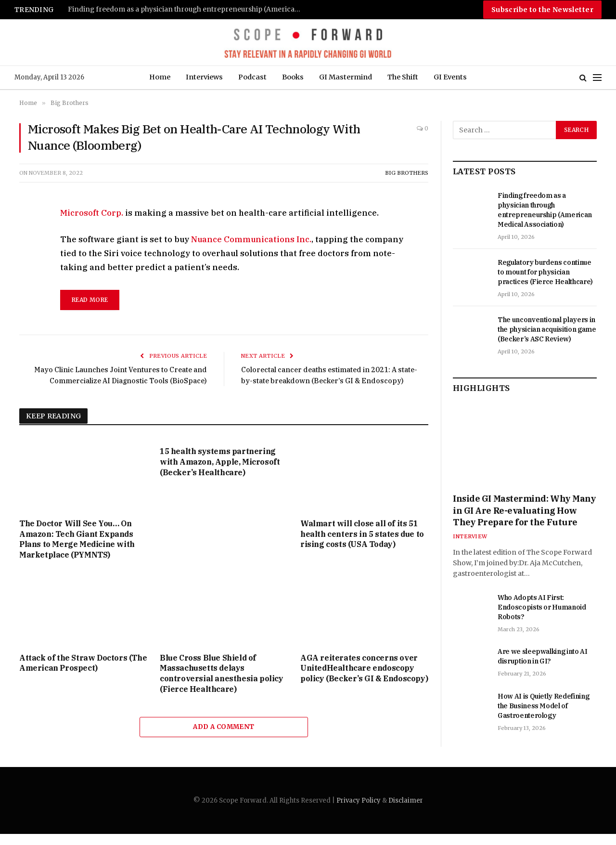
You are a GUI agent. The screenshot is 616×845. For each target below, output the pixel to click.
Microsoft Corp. (92, 213)
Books (293, 77)
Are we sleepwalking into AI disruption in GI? (543, 656)
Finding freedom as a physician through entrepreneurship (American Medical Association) (188, 9)
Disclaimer (406, 811)
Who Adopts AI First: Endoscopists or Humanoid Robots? (542, 607)
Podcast (252, 77)
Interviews (204, 77)
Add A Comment (224, 737)
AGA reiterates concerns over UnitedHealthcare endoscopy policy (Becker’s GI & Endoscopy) (364, 679)
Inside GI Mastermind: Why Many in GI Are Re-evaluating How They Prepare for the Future (525, 510)
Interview (470, 536)
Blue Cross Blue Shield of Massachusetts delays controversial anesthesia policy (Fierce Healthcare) (222, 684)
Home (160, 77)
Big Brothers (407, 173)
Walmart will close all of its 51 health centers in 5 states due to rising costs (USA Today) (362, 545)
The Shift (403, 77)
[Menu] (597, 78)
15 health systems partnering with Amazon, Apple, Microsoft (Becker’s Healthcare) (220, 473)
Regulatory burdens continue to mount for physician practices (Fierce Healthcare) (545, 272)
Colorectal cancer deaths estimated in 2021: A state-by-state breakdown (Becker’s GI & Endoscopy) (322, 380)
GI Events (450, 77)
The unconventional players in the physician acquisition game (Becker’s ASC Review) (547, 329)
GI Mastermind (346, 77)
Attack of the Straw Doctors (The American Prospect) (83, 674)
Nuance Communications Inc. (251, 239)
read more (90, 300)
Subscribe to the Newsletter (542, 10)
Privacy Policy (359, 811)
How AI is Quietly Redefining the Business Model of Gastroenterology (543, 706)
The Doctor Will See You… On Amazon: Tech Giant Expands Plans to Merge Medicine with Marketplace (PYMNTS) (77, 550)
